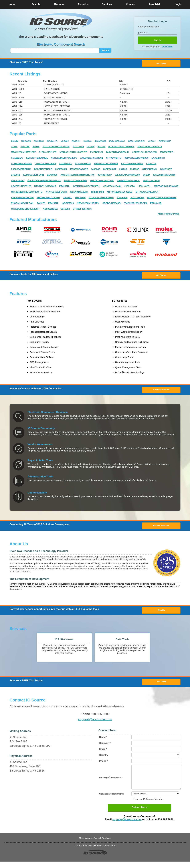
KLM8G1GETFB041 (34, 175)
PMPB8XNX (96, 152)
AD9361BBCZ (50, 209)
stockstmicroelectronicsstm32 (44, 181)
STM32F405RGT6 (82, 209)
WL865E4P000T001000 (127, 175)
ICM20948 (122, 198)
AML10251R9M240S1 (92, 158)
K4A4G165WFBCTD (56, 192)
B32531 (88, 141)
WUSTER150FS (136, 141)
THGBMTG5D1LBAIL (128, 181)
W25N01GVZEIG (79, 192)
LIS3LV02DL (144, 186)
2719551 (16, 175)
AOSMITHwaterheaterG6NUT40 (78, 175)
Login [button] (178, 4)
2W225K (25, 147)
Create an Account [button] (161, 390)
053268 (91, 147)
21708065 (52, 175)
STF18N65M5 (149, 169)
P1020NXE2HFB (48, 152)
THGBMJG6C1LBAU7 (48, 198)
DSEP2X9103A (117, 141)
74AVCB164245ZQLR (117, 152)
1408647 (95, 169)
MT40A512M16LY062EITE (73, 152)
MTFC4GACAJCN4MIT (166, 186)
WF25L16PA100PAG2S (150, 147)
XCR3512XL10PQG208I (144, 152)
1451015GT (166, 169)
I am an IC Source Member (149, 806)
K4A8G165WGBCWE (22, 198)
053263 (101, 147)
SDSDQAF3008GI (112, 203)
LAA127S (151, 164)
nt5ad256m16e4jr (112, 186)
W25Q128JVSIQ (151, 181)
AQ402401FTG (83, 164)
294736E (135, 169)
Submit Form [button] (140, 814)
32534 (14, 147)
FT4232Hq (65, 186)
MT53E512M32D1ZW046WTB (27, 192)
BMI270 (41, 203)
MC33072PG (167, 152)
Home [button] (12, 4)
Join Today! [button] (161, 683)
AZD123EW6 (137, 198)
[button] (61, 22)
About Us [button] (83, 4)
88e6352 (65, 209)
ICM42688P (165, 141)
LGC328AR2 (18, 181)
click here (167, 47)
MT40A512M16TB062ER (121, 147)
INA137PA (52, 141)
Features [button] (59, 4)
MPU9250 (80, 198)
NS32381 (26, 141)
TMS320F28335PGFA (136, 203)
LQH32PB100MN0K (22, 164)
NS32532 (39, 141)
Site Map (106, 844)
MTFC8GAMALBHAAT (148, 192)
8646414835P (105, 175)
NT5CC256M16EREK (88, 203)
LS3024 (65, 141)
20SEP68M (61, 169)
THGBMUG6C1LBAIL (23, 203)
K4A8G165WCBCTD (164, 175)
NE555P (76, 141)
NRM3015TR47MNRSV (106, 164)
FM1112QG (17, 158)
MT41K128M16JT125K (102, 181)
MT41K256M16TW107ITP (56, 147)
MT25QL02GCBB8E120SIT (25, 209)
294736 (123, 169)
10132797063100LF (46, 164)
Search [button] (36, 4)
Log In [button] (157, 40)
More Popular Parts (168, 214)
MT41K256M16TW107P (24, 152)
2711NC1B (100, 141)
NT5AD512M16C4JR (45, 186)
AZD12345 (78, 147)
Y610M (146, 175)
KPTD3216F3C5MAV (132, 164)
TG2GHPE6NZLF (43, 169)
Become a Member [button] (161, 527)
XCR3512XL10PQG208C (64, 158)
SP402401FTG (114, 158)
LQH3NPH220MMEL (37, 158)
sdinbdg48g (97, 192)
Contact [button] (131, 4)
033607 (152, 141)
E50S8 (36, 147)
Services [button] (107, 4)
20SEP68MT (110, 169)
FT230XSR (156, 203)
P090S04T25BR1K (21, 169)
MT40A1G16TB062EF (75, 181)
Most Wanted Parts (89, 844)
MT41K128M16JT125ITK (86, 186)
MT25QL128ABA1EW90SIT (162, 198)
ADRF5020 (68, 203)
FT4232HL (54, 203)
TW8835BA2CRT (79, 169)
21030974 (130, 186)
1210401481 (65, 164)
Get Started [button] (161, 276)
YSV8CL (68, 198)
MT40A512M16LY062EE (120, 192)
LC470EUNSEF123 (21, 186)
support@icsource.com (95, 721)
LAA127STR (158, 158)
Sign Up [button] (161, 612)
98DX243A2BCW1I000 (136, 158)
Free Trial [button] (154, 4)
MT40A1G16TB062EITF (101, 198)
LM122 (15, 141)
